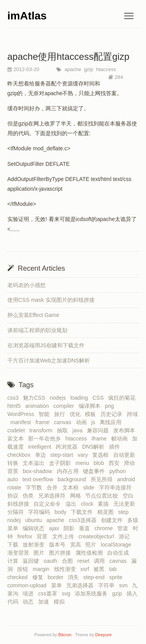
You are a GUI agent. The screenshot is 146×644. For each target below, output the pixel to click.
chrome (105, 528)
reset (85, 561)
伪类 (30, 496)
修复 (39, 577)
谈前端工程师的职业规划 (37, 330)
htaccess (105, 69)
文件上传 (65, 536)
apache (72, 69)
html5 (16, 406)
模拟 (61, 602)
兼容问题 (99, 430)
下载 (14, 545)
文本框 (72, 487)
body (62, 512)
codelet (18, 430)
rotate (16, 487)
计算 (14, 561)
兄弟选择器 (81, 585)
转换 (14, 463)
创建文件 (113, 520)
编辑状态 (35, 528)
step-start (63, 455)
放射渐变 (35, 545)
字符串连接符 (117, 487)
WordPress (22, 414)
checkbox (20, 455)
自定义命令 (49, 504)
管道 (124, 528)
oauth (52, 561)
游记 (126, 536)
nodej (16, 520)
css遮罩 (49, 594)
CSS (99, 398)
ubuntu (35, 520)
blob (100, 463)
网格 (77, 496)
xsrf (86, 569)
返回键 (32, 561)
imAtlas (27, 16)
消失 (75, 577)
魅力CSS (36, 398)
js (95, 422)
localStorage (118, 545)
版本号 (59, 545)
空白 (130, 496)
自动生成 (120, 553)
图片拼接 (62, 553)
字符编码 (40, 512)
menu (84, 463)
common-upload (28, 585)
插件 (116, 447)
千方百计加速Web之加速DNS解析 (49, 360)
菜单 (58, 585)
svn (125, 585)
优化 (77, 414)
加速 (45, 602)
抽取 (64, 430)
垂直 (86, 528)
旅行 (61, 414)
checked (19, 577)
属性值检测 (91, 553)
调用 (101, 561)
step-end (95, 577)
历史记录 (113, 414)
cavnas (120, 561)
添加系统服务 (93, 594)
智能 (46, 414)
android (127, 479)
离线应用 (112, 422)
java (79, 430)
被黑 (100, 569)
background (73, 479)
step (125, 512)
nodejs (59, 398)
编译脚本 (91, 406)
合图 (69, 561)
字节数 (35, 487)
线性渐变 (67, 569)
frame (44, 422)
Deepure (104, 635)
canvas (64, 422)
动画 (83, 422)
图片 (40, 553)
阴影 (70, 528)
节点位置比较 (103, 496)
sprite (117, 577)
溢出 (72, 504)
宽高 (77, 545)
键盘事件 (95, 471)
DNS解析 (95, 447)
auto (14, 479)
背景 (44, 536)
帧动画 (121, 439)
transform (43, 430)
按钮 (24, 569)
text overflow (39, 479)
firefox (26, 536)
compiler (65, 406)
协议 (14, 496)
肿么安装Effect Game (33, 315)
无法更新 (126, 504)
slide (90, 487)
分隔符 (17, 512)
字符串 (108, 585)
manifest (22, 422)
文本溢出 (35, 463)
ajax (55, 528)
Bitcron (66, 635)
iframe (101, 439)
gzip (88, 69)
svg (68, 594)
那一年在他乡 (46, 439)
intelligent (41, 447)
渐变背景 (20, 553)
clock (89, 504)
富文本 (17, 439)
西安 (116, 463)
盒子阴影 (62, 463)
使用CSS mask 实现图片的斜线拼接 (51, 300)
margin (43, 569)
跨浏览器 (68, 447)
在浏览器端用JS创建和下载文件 (46, 345)
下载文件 (83, 512)
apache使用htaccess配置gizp (68, 57)
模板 (92, 414)
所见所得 (103, 479)
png (111, 406)
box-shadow (39, 471)
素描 (105, 504)
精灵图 (107, 512)
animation (39, 406)
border (57, 577)
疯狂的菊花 (123, 398)
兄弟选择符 (53, 496)
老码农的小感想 (26, 285)
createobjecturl (98, 536)
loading (81, 398)
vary (84, 455)
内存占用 (69, 471)
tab (114, 569)
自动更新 (126, 455)
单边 (42, 455)
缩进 (30, 594)
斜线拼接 (20, 504)
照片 (92, 545)
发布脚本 (126, 430)
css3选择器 (84, 520)
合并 (54, 487)
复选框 (102, 455)
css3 (15, 398)
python (119, 471)
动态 (30, 602)
